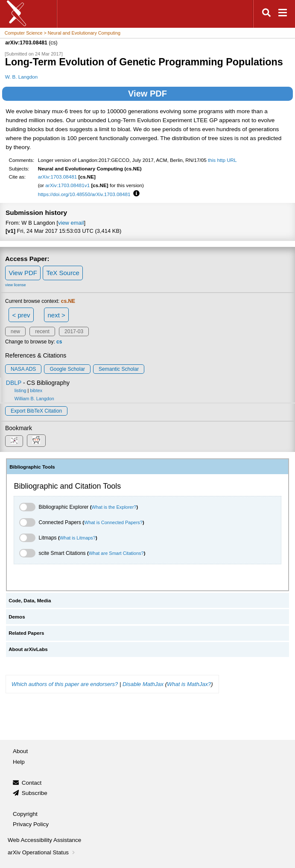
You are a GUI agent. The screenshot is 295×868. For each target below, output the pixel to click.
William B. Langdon (34, 399)
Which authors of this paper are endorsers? (65, 684)
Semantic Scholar (119, 369)
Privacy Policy (31, 824)
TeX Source (63, 273)
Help (19, 762)
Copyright (25, 814)
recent (42, 331)
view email (71, 223)
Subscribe (35, 793)
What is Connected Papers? (113, 522)
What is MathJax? (189, 684)
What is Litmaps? (78, 538)
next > (56, 315)
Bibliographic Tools (32, 467)
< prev (21, 315)
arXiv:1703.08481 (58, 177)
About (20, 751)
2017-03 (74, 331)
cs (59, 342)
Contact (32, 783)
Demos (17, 617)
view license (16, 285)
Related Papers (26, 633)
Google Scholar (67, 369)
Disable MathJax (143, 684)
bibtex (36, 390)
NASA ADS (23, 369)
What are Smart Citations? (116, 553)
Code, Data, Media (30, 601)
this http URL (222, 160)
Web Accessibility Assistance (44, 840)
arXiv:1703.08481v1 (67, 185)
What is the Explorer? (114, 507)
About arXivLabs (28, 649)
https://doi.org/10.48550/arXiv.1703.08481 (84, 194)
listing (20, 390)
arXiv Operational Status (42, 852)
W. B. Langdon (21, 77)
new (15, 331)
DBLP (14, 383)
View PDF (147, 94)
